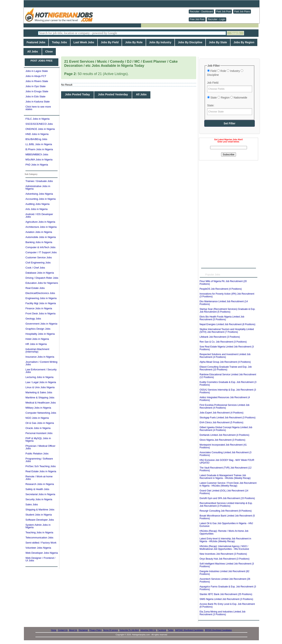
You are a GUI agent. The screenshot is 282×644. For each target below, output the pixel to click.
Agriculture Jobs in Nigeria (40, 222)
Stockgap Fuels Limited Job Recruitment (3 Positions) (227, 418)
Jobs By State (218, 42)
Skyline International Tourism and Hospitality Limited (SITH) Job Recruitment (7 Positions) (227, 331)
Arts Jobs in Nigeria (37, 209)
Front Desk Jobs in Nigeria (40, 313)
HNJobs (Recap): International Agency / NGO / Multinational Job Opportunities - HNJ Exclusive (224, 548)
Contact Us (63, 630)
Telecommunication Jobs (39, 538)
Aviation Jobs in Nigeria (39, 232)
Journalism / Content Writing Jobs (41, 363)
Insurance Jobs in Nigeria (40, 357)
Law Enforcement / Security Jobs (41, 371)
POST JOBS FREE (42, 61)
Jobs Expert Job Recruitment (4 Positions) (221, 413)
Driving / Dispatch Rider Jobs (42, 278)
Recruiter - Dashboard (201, 12)
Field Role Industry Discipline (225, 73)
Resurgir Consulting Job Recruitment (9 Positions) (226, 511)
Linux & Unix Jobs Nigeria (40, 387)
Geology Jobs (33, 319)
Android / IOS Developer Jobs (39, 215)
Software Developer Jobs (40, 520)
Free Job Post (197, 19)
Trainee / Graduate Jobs (39, 181)
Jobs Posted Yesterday (113, 94)
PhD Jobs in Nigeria (37, 165)
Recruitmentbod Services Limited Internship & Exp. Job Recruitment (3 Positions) (226, 505)
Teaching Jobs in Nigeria (39, 532)
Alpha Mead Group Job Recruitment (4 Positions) (225, 362)
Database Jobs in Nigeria (40, 273)
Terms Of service (111, 630)
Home (54, 630)
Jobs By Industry (160, 42)
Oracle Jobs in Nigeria (38, 428)
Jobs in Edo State (35, 96)
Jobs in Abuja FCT (36, 76)
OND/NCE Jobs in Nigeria (40, 129)
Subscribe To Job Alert (129, 630)
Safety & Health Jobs (37, 489)
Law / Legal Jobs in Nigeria (41, 382)
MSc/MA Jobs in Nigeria (39, 160)
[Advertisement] (229, 185)
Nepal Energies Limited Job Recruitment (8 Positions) (227, 324)
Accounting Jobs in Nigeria (41, 199)
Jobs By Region (244, 42)
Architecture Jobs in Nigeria (41, 227)
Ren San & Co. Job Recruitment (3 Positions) (223, 342)
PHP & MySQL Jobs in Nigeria (38, 440)
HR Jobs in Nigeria (36, 344)
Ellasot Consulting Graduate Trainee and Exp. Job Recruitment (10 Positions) (226, 368)
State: (211, 105)
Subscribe (228, 154)
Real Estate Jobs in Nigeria (41, 471)
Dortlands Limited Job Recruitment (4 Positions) (224, 435)
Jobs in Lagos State (37, 71)
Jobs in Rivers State (37, 81)
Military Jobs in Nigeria (38, 408)
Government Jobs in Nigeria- (42, 324)
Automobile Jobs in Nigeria (41, 237)
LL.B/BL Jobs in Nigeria (39, 144)
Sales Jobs (32, 504)
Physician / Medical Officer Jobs (40, 447)
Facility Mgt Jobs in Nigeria (41, 303)
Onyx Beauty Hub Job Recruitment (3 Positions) (225, 559)
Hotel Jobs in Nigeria (37, 339)
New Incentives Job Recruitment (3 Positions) (223, 554)
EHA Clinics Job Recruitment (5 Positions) (221, 422)
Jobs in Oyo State (36, 86)
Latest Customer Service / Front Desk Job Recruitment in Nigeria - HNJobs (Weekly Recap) (228, 484)
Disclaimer (83, 630)
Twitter (170, 630)
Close (49, 52)
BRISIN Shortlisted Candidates (218, 630)
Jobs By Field (110, 42)
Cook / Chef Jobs (35, 268)
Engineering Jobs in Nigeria (41, 298)
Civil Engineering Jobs (38, 263)
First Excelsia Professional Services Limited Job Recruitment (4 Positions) (225, 406)
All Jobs (33, 52)
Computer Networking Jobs (41, 413)
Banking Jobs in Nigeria (39, 242)
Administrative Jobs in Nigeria (38, 187)
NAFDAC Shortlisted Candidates (189, 630)
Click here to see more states (38, 108)
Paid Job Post (224, 12)
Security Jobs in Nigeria (39, 499)
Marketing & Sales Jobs (39, 392)
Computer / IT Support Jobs (41, 252)
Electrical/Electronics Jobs (40, 293)
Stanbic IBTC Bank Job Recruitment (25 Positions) (226, 594)
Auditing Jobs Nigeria (38, 204)
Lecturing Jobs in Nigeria (39, 377)
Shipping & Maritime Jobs (40, 510)
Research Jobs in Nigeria (40, 484)
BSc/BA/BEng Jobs (36, 139)
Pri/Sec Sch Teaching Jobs (41, 466)
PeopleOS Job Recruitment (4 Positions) (221, 289)
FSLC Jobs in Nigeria (38, 119)
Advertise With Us (148, 630)
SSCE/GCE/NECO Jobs (39, 124)
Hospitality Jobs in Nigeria (40, 334)
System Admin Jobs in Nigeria (38, 526)
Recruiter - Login (216, 19)
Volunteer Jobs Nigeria (38, 548)
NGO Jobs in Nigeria (37, 418)
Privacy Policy (96, 630)
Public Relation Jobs (37, 454)
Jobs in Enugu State (37, 91)
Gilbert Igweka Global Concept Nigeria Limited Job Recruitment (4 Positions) (226, 429)
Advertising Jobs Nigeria (39, 194)
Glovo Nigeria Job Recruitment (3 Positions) (222, 440)
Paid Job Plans (242, 12)
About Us (73, 630)
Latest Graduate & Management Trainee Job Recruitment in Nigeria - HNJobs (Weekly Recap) (225, 477)
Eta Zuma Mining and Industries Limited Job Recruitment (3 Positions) (222, 613)
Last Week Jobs (84, 42)
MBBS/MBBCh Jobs (37, 154)
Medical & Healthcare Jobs (41, 403)
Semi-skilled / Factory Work (41, 543)
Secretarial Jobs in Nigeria (40, 494)
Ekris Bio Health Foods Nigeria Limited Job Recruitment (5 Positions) (222, 318)
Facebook (162, 630)
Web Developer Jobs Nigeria (42, 553)
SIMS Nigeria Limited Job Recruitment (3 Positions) (226, 599)
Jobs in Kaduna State (38, 102)
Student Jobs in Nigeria (39, 515)
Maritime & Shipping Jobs (40, 398)
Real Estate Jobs (35, 288)
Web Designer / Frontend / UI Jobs (40, 559)
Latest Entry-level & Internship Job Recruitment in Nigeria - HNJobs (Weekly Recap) (225, 540)
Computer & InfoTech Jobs (40, 247)
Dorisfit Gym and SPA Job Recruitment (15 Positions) (227, 498)
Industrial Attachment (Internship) (37, 350)
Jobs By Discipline (190, 42)
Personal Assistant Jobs (39, 433)
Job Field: (213, 83)
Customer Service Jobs (39, 257)
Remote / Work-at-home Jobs (39, 478)
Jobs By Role (134, 42)
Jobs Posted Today (77, 94)
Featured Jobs (36, 42)
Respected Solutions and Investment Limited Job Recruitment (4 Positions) (225, 356)
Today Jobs (59, 42)
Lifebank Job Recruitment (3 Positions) (220, 337)
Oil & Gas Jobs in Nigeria (40, 423)
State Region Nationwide (227, 98)
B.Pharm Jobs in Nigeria (39, 149)
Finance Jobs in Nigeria (39, 308)
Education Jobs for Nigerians (42, 283)
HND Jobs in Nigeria (37, 134)
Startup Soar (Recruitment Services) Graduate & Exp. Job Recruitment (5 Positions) (227, 310)
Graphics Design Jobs (38, 329)
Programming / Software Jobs (39, 460)
